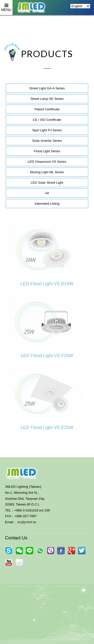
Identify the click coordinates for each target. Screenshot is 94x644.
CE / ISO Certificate (47, 120)
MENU (6, 6)
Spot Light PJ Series (47, 130)
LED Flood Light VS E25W (47, 428)
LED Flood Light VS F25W (47, 356)
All (47, 193)
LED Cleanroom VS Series (47, 162)
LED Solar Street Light (47, 183)
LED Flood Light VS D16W (47, 284)
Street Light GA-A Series (47, 88)
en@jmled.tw (27, 522)
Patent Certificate (47, 109)
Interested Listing (47, 204)
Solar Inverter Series (47, 141)
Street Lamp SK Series (47, 99)
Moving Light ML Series (47, 172)
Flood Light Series (47, 151)
